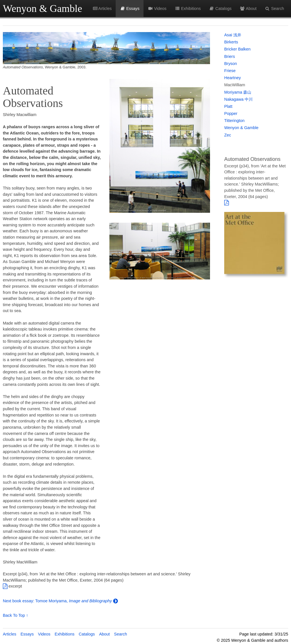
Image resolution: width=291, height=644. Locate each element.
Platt (228, 106)
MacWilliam (235, 85)
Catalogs (220, 9)
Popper (231, 113)
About (248, 9)
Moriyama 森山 (238, 92)
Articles (102, 9)
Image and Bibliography (90, 601)
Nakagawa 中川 (238, 99)
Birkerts (231, 42)
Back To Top (14, 615)
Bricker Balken (237, 49)
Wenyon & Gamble (42, 9)
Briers (230, 56)
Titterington (234, 121)
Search (275, 9)
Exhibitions (188, 9)
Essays (130, 9)
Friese (230, 71)
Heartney (232, 78)
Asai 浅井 (233, 35)
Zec (228, 135)
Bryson (231, 64)
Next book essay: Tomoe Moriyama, (36, 601)
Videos (157, 9)
